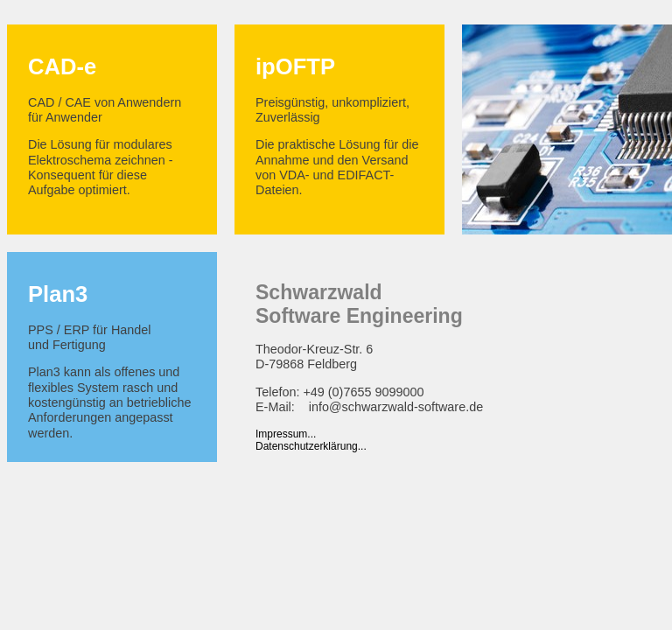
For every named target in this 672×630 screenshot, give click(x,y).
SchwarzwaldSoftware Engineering (359, 304)
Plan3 (58, 294)
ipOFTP (295, 66)
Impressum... (286, 434)
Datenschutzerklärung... (311, 446)
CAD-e (62, 66)
